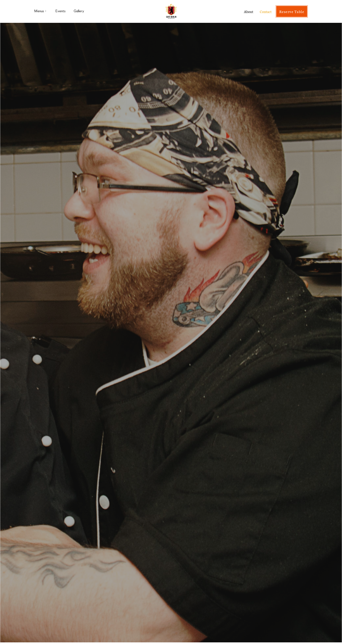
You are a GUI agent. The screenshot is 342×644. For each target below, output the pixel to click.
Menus (40, 11)
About (249, 11)
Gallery (79, 11)
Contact (266, 11)
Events (60, 11)
